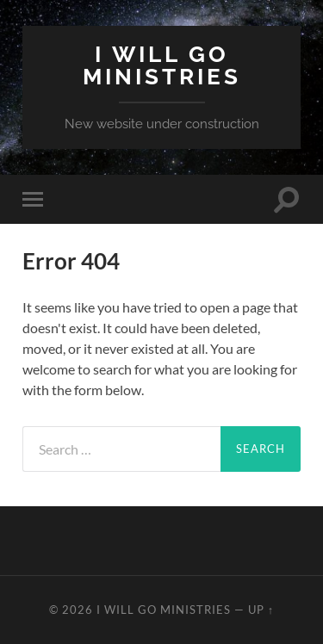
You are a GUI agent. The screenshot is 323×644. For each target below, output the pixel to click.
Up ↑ (261, 610)
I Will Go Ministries (162, 65)
